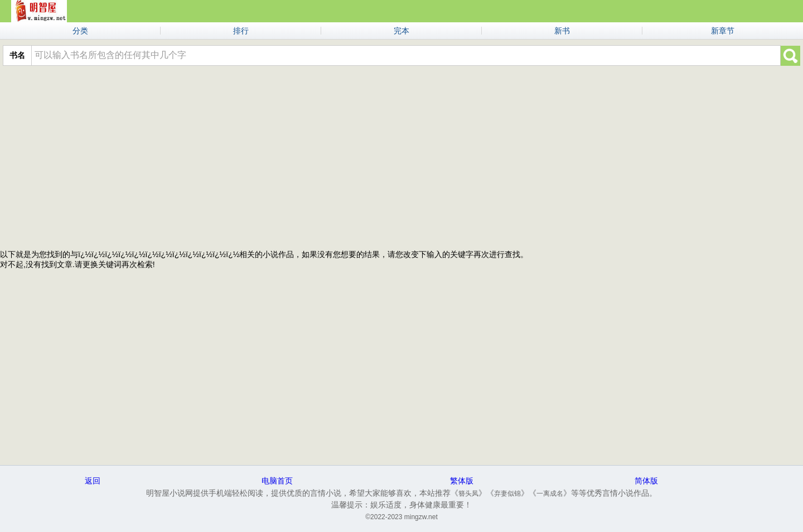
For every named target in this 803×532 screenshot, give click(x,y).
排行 (241, 31)
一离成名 (550, 494)
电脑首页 (277, 481)
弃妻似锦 (507, 494)
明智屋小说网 (39, 11)
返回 (93, 481)
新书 (562, 31)
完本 (401, 31)
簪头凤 (468, 494)
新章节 (723, 31)
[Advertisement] (401, 155)
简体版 (646, 481)
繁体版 (462, 481)
